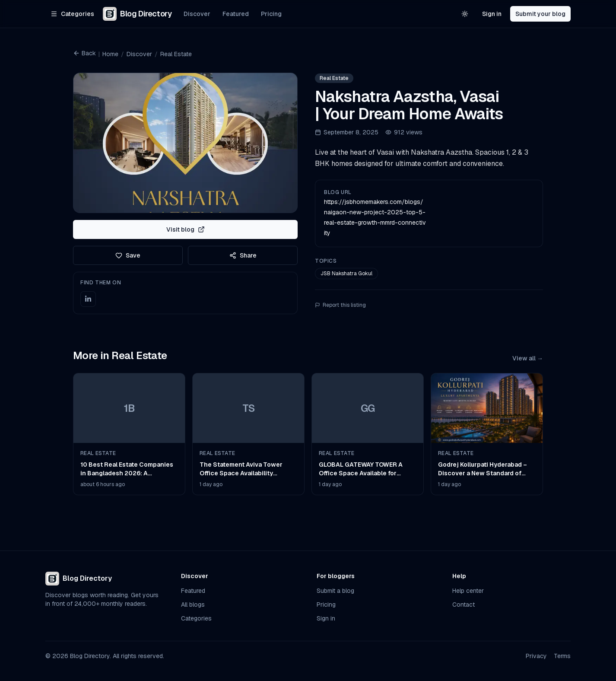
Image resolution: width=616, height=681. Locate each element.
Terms (562, 656)
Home (110, 54)
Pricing (271, 14)
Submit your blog (540, 14)
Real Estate (176, 54)
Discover (197, 14)
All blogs (193, 605)
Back (84, 53)
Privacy (536, 656)
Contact (464, 605)
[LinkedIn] (88, 299)
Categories (196, 618)
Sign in (492, 14)
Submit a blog (335, 591)
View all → (528, 358)
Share (243, 255)
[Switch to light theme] (465, 14)
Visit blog (186, 229)
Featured (236, 14)
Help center (468, 591)
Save (128, 255)
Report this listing (340, 305)
